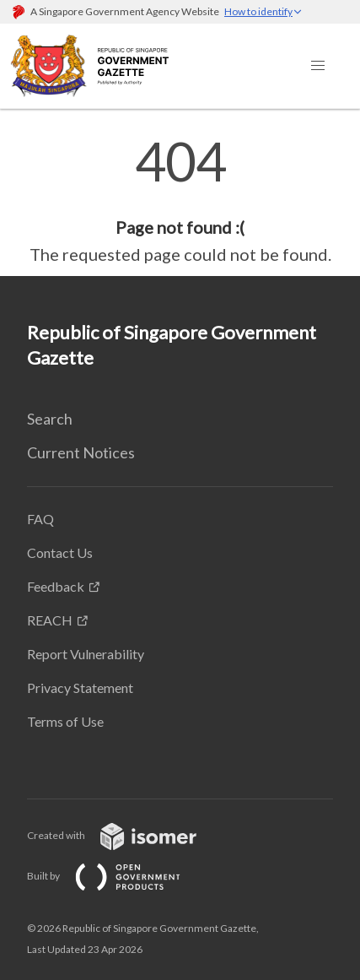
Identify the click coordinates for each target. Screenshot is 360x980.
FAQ (40, 519)
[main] (180, 201)
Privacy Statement (80, 688)
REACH (50, 620)
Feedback (56, 586)
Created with (125, 835)
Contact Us (60, 552)
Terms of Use (65, 721)
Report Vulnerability (86, 654)
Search (50, 419)
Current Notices (81, 452)
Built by (117, 876)
